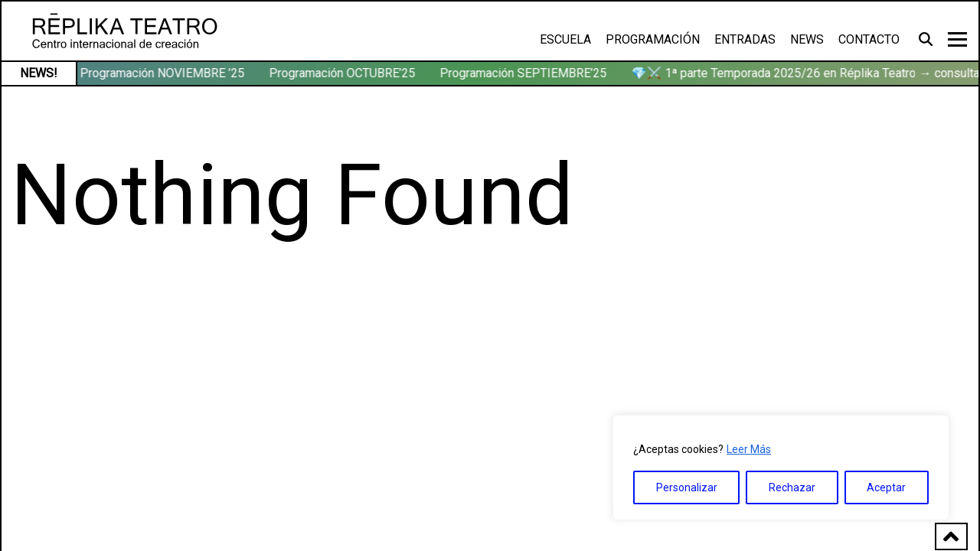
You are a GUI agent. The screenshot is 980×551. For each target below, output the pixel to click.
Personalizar (687, 487)
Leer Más (749, 449)
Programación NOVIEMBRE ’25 (163, 73)
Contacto (869, 39)
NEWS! (39, 73)
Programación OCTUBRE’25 (343, 73)
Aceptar (886, 487)
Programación (653, 39)
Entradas (745, 39)
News (807, 39)
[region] (781, 468)
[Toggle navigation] (957, 39)
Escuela (565, 39)
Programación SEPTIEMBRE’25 (524, 73)
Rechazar (792, 487)
